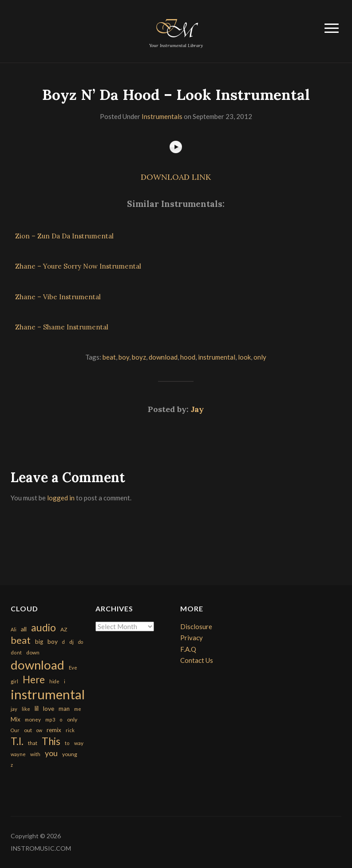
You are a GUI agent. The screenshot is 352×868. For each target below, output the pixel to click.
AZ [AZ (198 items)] (64, 629)
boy (124, 357)
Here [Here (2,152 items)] (34, 680)
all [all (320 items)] (24, 629)
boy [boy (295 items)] (53, 641)
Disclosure (196, 626)
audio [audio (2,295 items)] (44, 628)
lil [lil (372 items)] (37, 708)
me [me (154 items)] (78, 709)
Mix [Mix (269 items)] (16, 719)
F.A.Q (188, 649)
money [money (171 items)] (33, 719)
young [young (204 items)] (70, 754)
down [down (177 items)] (33, 652)
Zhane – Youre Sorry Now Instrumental (78, 266)
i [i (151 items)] (65, 681)
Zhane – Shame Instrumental (62, 327)
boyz (139, 357)
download (163, 357)
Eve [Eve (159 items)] (73, 668)
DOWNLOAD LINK (176, 177)
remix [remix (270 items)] (54, 730)
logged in (61, 498)
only (260, 357)
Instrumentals (162, 116)
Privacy (192, 638)
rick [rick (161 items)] (70, 730)
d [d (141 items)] (63, 642)
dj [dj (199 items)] (71, 642)
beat (109, 357)
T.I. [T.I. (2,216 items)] (17, 741)
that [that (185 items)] (33, 743)
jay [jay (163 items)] (14, 709)
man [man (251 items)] (64, 709)
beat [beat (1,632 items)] (21, 640)
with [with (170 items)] (35, 754)
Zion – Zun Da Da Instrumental (64, 236)
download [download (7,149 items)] (38, 665)
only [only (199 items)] (72, 719)
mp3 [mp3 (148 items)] (50, 719)
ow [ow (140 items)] (39, 730)
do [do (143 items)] (81, 642)
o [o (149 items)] (61, 719)
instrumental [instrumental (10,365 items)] (48, 694)
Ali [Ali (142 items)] (14, 629)
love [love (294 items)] (49, 708)
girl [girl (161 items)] (14, 681)
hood (188, 357)
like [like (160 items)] (26, 709)
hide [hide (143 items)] (54, 681)
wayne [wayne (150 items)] (18, 754)
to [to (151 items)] (67, 743)
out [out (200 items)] (28, 730)
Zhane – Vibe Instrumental (58, 297)
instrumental (217, 357)
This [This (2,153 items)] (51, 741)
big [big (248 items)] (39, 642)
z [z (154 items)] (12, 765)
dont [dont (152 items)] (16, 652)
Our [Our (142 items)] (15, 730)
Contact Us (197, 660)
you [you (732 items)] (51, 753)
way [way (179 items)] (79, 743)
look (244, 357)
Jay (197, 409)
